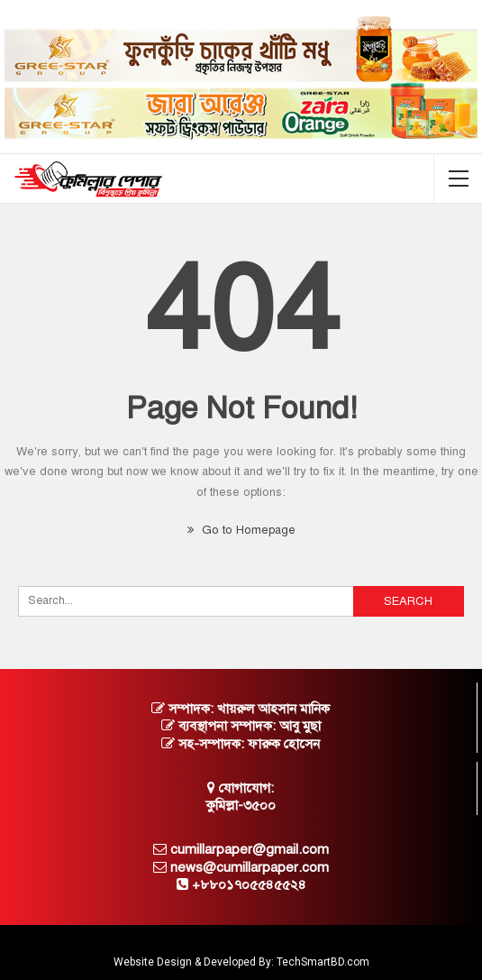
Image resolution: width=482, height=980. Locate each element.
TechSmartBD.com (323, 962)
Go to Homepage (241, 530)
